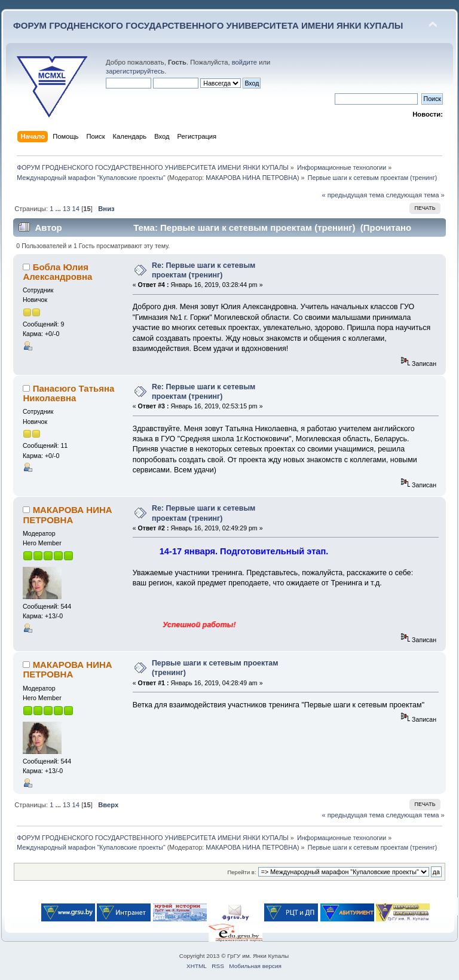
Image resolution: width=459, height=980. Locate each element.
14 (76, 209)
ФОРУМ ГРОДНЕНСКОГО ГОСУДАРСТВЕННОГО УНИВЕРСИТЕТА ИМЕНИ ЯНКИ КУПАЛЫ (208, 25)
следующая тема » (415, 195)
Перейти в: (241, 872)
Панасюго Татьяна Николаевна (68, 393)
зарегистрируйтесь (135, 71)
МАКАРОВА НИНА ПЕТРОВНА (251, 178)
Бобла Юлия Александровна (57, 272)
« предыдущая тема (353, 195)
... (59, 209)
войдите (244, 62)
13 (66, 209)
